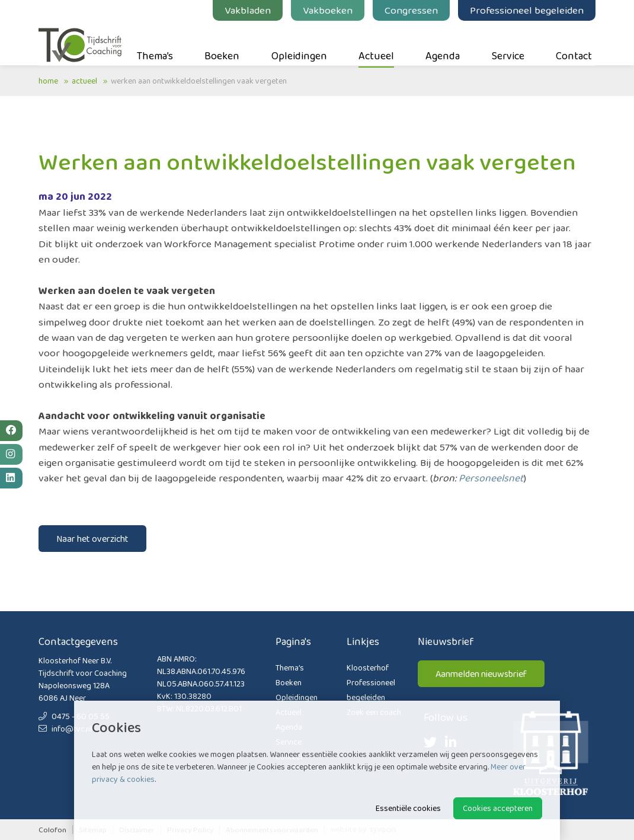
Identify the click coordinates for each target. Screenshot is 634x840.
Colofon (52, 830)
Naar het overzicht (92, 539)
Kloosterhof (368, 667)
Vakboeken (328, 10)
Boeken (222, 42)
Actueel (376, 42)
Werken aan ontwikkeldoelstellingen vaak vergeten (199, 81)
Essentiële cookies (408, 808)
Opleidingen (299, 42)
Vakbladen (248, 10)
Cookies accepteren (498, 808)
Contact (574, 42)
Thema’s (155, 42)
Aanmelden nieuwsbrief (481, 674)
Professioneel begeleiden (527, 10)
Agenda (443, 42)
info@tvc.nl (65, 729)
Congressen (411, 10)
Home (48, 81)
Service (508, 42)
